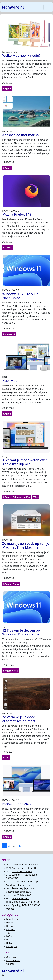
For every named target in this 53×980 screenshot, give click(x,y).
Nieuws (10, 926)
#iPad (27, 497)
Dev (8, 940)
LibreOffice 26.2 (20, 898)
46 (20, 846)
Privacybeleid (13, 961)
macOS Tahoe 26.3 (22, 895)
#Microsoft (9, 334)
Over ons (11, 957)
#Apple (7, 89)
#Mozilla (8, 247)
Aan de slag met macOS (25, 868)
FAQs (9, 936)
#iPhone (17, 497)
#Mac (36, 497)
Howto (10, 923)
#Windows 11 (10, 671)
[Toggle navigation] (47, 7)
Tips (8, 933)
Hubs (9, 943)
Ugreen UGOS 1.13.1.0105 (26, 902)
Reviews (10, 929)
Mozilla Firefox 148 (22, 871)
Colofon (10, 964)
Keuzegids (12, 946)
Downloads (12, 919)
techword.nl (13, 7)
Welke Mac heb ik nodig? (25, 865)
